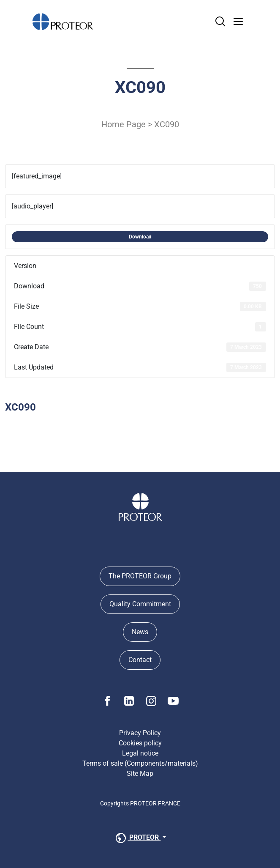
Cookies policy (140, 743)
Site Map (140, 774)
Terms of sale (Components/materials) (140, 763)
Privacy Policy (140, 733)
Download (140, 237)
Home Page (124, 124)
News (140, 632)
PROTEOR (137, 838)
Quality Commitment (140, 604)
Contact (140, 660)
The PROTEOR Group (140, 576)
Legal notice (140, 753)
